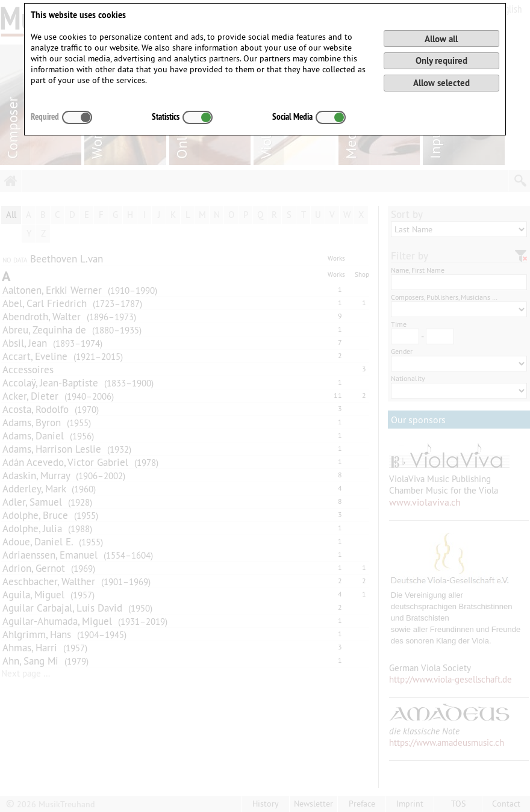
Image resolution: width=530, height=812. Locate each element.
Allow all (441, 39)
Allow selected (441, 83)
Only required (441, 60)
